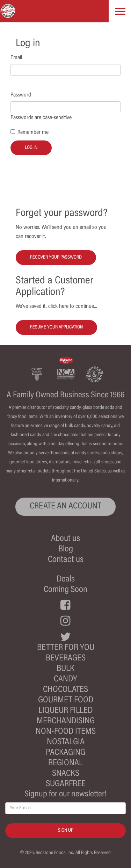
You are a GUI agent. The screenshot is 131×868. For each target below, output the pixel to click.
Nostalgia (66, 742)
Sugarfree (66, 784)
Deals (66, 580)
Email (16, 58)
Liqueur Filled (65, 711)
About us (65, 539)
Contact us (66, 560)
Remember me (33, 132)
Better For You (66, 648)
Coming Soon (65, 590)
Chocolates (65, 690)
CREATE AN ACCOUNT (65, 507)
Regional (65, 763)
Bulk (65, 669)
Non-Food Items (66, 732)
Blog (66, 549)
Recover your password (56, 258)
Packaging (65, 753)
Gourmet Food (66, 700)
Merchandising (66, 721)
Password (21, 95)
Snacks (66, 774)
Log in (31, 148)
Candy (65, 679)
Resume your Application (56, 327)
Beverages (66, 659)
